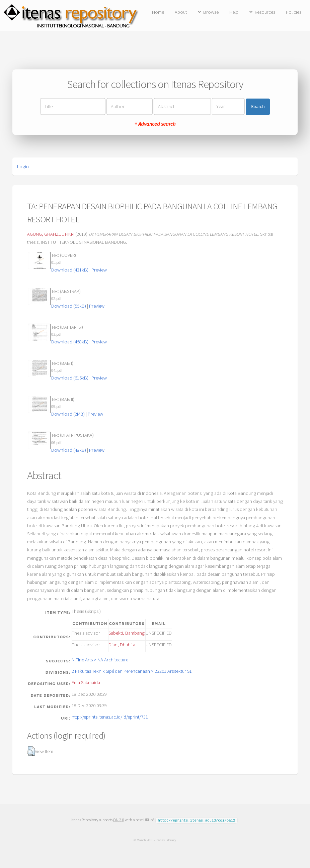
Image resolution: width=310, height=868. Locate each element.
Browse (211, 12)
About (181, 12)
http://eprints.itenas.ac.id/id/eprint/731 (110, 717)
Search (258, 106)
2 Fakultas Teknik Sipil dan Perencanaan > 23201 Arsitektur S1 (132, 671)
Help (234, 12)
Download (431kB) (70, 270)
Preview (99, 270)
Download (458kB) (70, 342)
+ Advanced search (155, 124)
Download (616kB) (70, 378)
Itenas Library (166, 840)
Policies (294, 12)
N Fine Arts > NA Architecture (100, 660)
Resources (265, 12)
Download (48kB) (69, 450)
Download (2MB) (68, 414)
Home (158, 12)
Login (23, 167)
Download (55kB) (69, 306)
